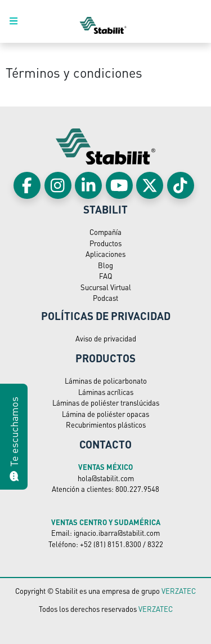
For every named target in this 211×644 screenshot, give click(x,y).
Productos (105, 243)
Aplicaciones (105, 254)
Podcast (105, 298)
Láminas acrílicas (106, 392)
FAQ (105, 276)
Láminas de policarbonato (106, 381)
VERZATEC (179, 591)
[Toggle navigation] (20, 21)
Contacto (105, 444)
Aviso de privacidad (106, 338)
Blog (105, 265)
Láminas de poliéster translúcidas (106, 403)
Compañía (105, 232)
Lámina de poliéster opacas (105, 414)
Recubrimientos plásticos (106, 425)
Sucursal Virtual (106, 287)
